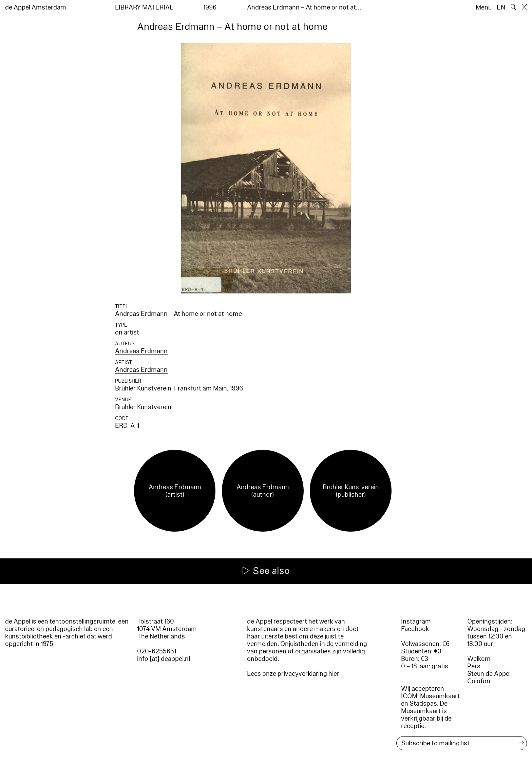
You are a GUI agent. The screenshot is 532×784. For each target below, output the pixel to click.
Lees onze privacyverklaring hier (293, 674)
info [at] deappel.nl (164, 659)
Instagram (416, 622)
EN (501, 7)
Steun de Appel (489, 674)
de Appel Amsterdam (36, 7)
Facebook (415, 629)
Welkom (479, 659)
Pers (474, 666)
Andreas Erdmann (141, 351)
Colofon (479, 681)
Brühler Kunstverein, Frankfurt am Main (171, 388)
